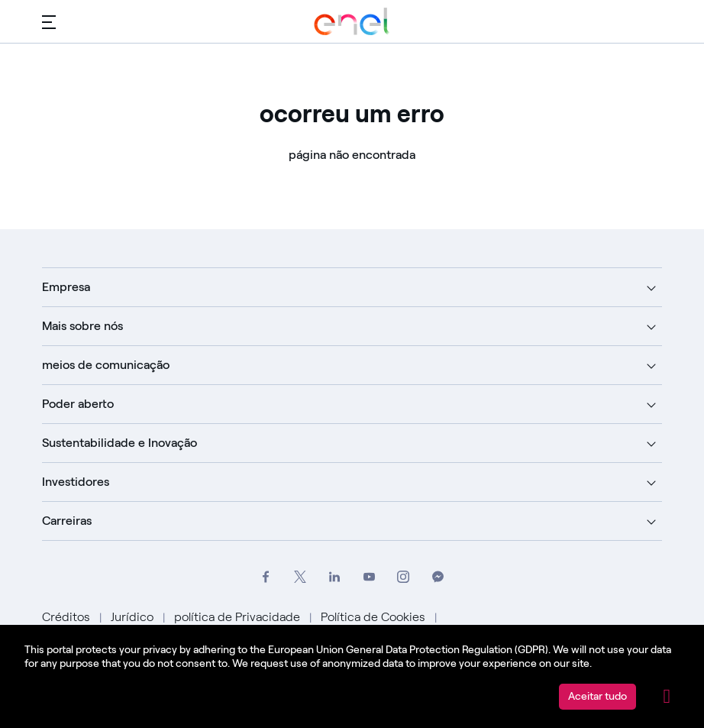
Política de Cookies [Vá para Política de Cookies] (375, 617)
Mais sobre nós (82, 326)
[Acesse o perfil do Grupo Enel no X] (300, 577)
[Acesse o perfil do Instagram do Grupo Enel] (404, 577)
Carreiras (67, 521)
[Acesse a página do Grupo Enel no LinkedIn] (335, 577)
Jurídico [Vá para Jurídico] (134, 617)
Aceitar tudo (597, 696)
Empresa (66, 287)
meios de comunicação (106, 365)
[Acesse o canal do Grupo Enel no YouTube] (369, 577)
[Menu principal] (49, 21)
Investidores (76, 482)
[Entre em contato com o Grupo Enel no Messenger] (438, 577)
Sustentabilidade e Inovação (119, 443)
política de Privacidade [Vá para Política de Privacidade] (239, 617)
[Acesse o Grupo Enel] (352, 21)
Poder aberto (78, 404)
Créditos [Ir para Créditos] (68, 617)
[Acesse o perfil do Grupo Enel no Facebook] (266, 577)
